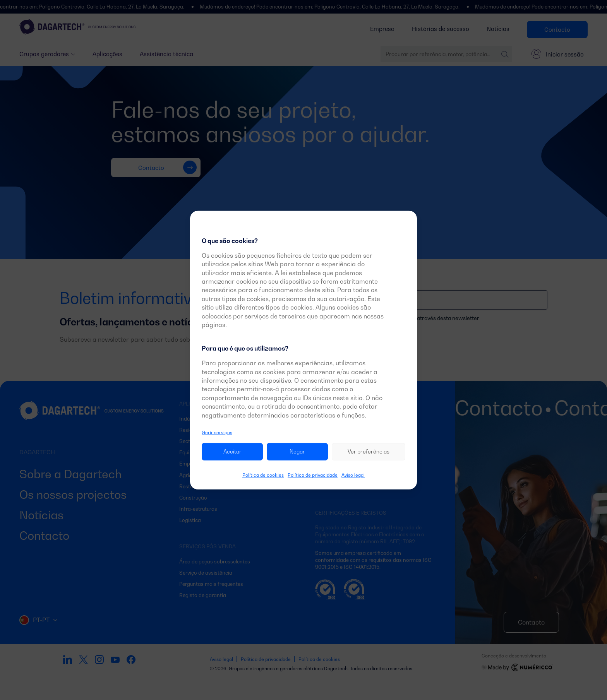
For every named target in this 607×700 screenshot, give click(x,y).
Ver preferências (369, 451)
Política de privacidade (313, 475)
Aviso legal (353, 475)
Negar (297, 451)
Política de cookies (263, 475)
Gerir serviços (217, 432)
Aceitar (232, 451)
